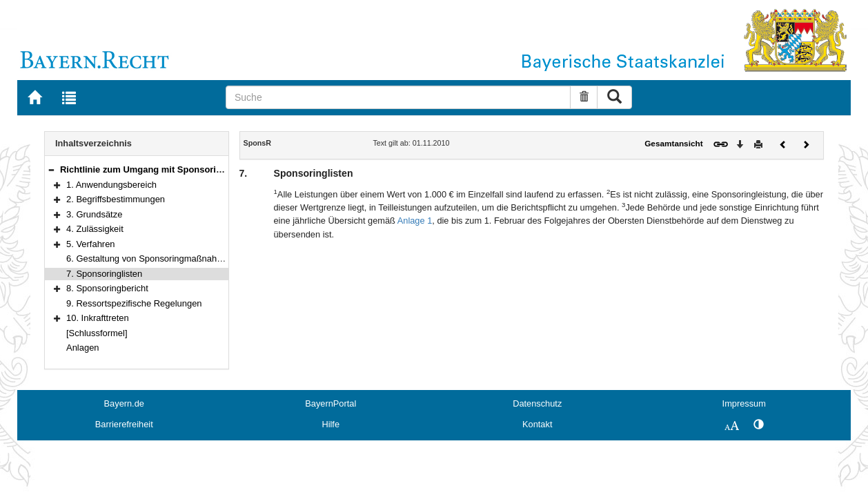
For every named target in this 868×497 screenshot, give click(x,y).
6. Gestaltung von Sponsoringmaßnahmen (150, 259)
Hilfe (331, 424)
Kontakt (537, 424)
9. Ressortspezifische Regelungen (134, 303)
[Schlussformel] (97, 333)
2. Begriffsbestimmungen (116, 199)
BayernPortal (331, 403)
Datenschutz (537, 403)
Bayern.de (124, 403)
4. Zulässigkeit (95, 229)
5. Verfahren (91, 244)
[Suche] (398, 97)
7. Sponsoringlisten (104, 274)
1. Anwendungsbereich (111, 185)
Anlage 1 (415, 221)
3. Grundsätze (94, 214)
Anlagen (83, 348)
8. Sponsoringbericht (107, 288)
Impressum (744, 403)
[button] (51, 169)
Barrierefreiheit (124, 424)
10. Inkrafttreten (98, 318)
